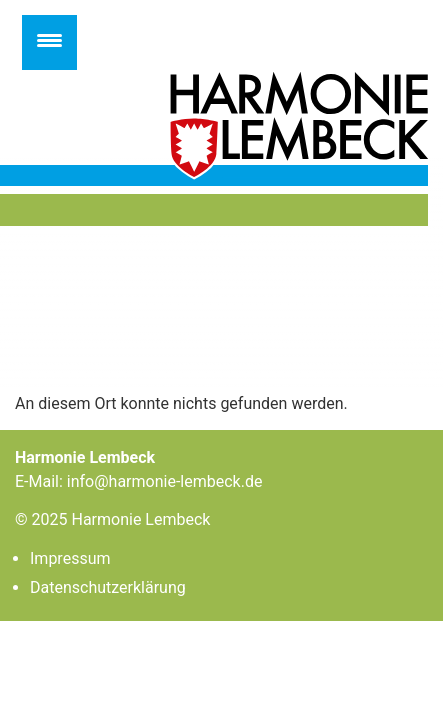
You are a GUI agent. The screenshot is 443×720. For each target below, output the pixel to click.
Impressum (70, 558)
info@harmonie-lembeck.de (165, 481)
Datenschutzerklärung (108, 587)
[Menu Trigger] (49, 42)
